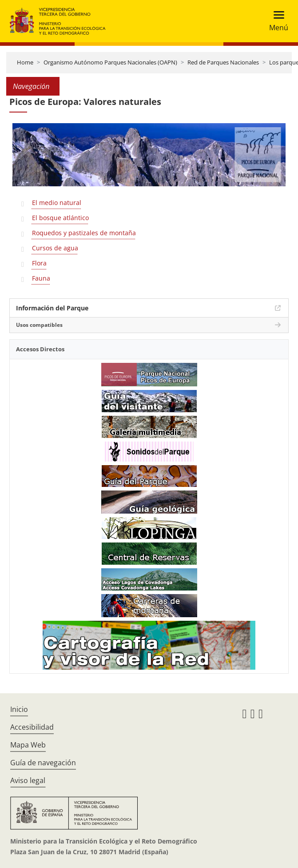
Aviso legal (28, 780)
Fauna (41, 278)
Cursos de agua (55, 248)
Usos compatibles (39, 325)
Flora (39, 263)
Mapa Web (28, 745)
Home (25, 62)
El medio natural (57, 203)
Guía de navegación (43, 763)
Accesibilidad (32, 727)
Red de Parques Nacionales (223, 62)
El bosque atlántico (60, 218)
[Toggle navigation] (276, 21)
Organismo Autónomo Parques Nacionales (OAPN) (110, 62)
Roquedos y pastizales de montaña (84, 233)
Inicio (19, 709)
